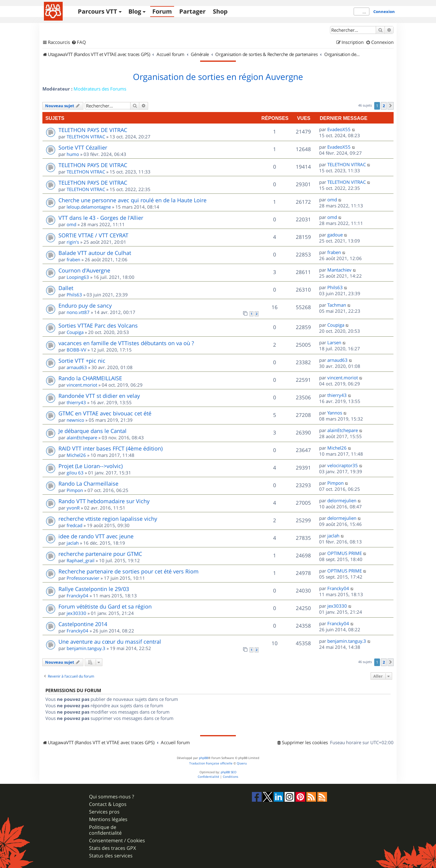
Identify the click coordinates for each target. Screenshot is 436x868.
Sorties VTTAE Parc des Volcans (98, 325)
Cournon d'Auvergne (84, 270)
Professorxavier (83, 578)
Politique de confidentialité (105, 830)
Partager (192, 11)
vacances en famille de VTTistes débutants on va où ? (126, 343)
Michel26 (76, 455)
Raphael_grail (81, 560)
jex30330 (76, 613)
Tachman (337, 305)
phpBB (203, 758)
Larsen (334, 342)
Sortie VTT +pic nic (82, 361)
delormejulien (342, 500)
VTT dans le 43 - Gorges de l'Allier (101, 218)
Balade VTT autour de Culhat (95, 253)
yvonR (73, 508)
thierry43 (76, 402)
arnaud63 (77, 367)
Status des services (111, 856)
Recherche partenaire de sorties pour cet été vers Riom (129, 571)
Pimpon (75, 490)
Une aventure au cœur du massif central (110, 642)
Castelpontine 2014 (83, 624)
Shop (220, 11)
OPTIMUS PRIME (345, 553)
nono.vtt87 (78, 312)
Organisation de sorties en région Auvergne (218, 77)
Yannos (335, 413)
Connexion (384, 12)
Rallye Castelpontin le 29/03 (94, 589)
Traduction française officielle (211, 763)
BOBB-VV (76, 350)
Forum (162, 11)
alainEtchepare (82, 437)
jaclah (73, 543)
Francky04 (78, 596)
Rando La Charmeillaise (88, 484)
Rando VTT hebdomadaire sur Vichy (104, 501)
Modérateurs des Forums (100, 89)
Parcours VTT (97, 11)
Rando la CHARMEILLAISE (90, 378)
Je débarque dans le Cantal (92, 431)
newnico (75, 420)
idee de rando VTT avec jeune (96, 536)
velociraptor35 (343, 465)
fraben (73, 259)
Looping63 (78, 277)
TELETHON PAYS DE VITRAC (93, 130)
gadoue (335, 235)
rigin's (73, 242)
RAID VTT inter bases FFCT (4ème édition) (111, 448)
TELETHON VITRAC (86, 137)
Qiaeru (242, 763)
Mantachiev (339, 270)
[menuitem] (79, 42)
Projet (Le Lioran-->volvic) (91, 466)
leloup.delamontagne (89, 207)
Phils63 (74, 295)
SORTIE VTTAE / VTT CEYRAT (93, 235)
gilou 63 (75, 473)
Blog (135, 11)
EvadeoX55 (339, 129)
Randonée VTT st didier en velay (99, 396)
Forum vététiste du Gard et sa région (105, 606)
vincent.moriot (82, 385)
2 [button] (384, 106)
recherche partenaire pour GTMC (100, 554)
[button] (391, 106)
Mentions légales (108, 819)
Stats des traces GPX (112, 848)
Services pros (104, 812)
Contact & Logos (108, 804)
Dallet (66, 288)
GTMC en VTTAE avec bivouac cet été (105, 413)
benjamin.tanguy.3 (86, 648)
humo (73, 154)
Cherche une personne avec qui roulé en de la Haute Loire (132, 200)
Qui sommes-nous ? (112, 797)
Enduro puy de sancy (85, 305)
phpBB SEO (229, 772)
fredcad (74, 525)
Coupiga (75, 332)
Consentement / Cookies (117, 841)
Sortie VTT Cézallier (83, 147)
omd (332, 200)
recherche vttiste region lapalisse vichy (108, 519)
